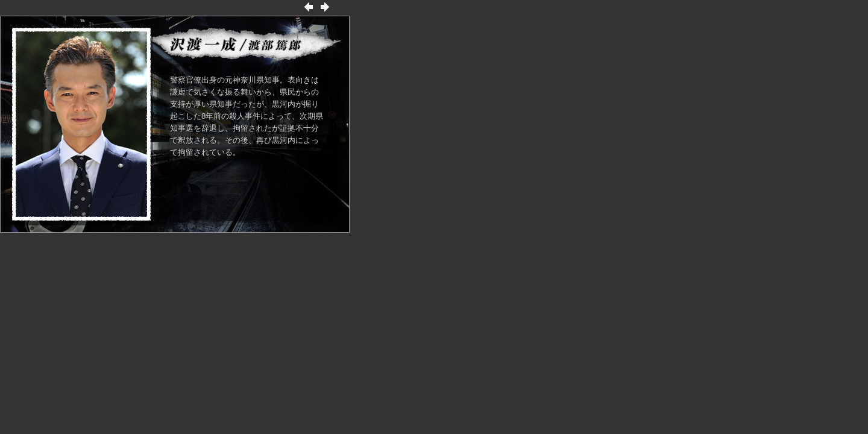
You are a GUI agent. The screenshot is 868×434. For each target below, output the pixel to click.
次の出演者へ (325, 7)
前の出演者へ (309, 7)
